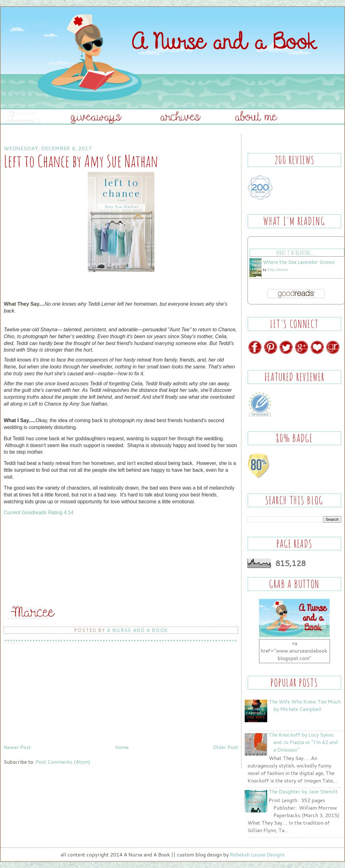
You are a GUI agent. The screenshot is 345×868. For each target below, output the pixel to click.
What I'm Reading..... (297, 253)
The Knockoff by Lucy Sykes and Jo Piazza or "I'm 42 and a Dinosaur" (303, 742)
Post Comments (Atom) (63, 762)
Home (122, 747)
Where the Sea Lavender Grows (299, 262)
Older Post (225, 747)
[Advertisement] (51, 698)
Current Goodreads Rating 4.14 (39, 513)
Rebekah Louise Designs (257, 854)
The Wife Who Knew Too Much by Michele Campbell (305, 705)
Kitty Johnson (278, 269)
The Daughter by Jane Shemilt (303, 791)
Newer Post (17, 747)
